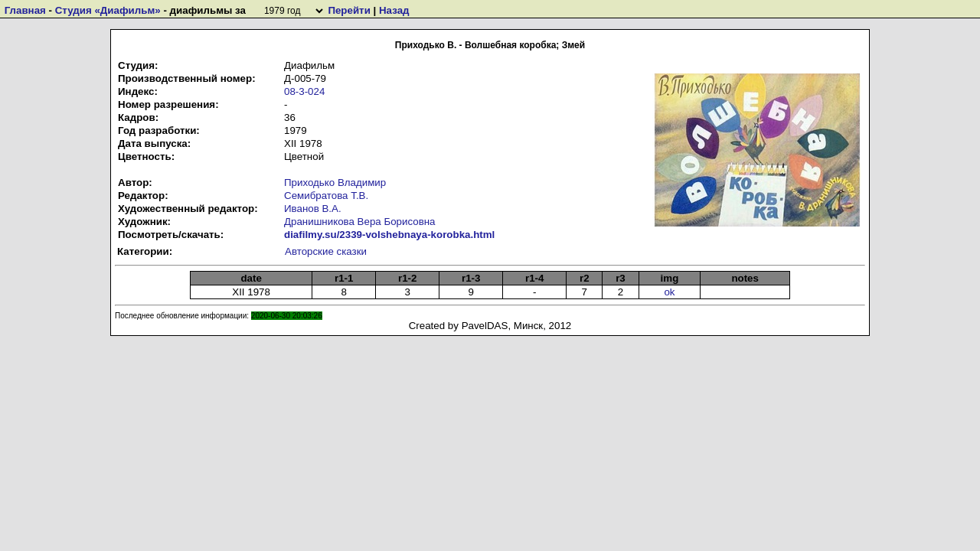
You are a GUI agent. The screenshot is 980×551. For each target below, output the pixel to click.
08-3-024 (304, 91)
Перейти (349, 10)
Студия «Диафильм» (108, 10)
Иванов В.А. (313, 209)
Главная (25, 10)
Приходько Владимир (335, 183)
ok (669, 292)
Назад (394, 10)
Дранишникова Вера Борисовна (360, 222)
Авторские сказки (326, 251)
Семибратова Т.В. (326, 196)
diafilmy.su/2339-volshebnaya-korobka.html (389, 235)
